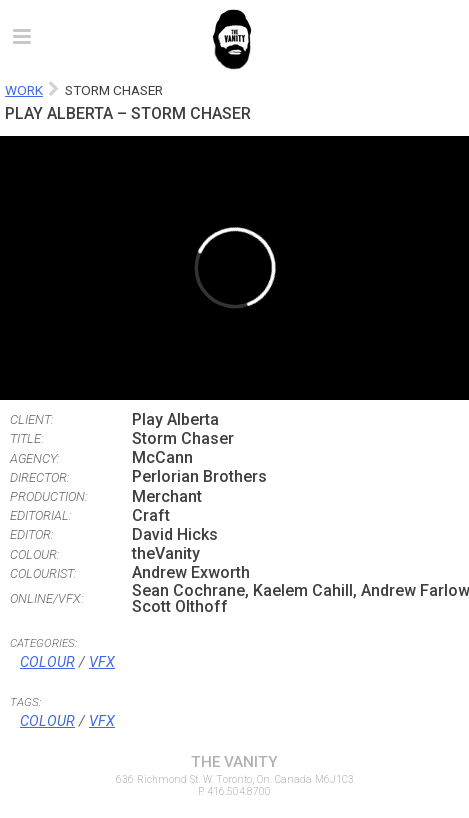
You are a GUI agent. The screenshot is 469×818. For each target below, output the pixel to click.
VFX (102, 662)
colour (47, 721)
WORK (24, 90)
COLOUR (47, 662)
